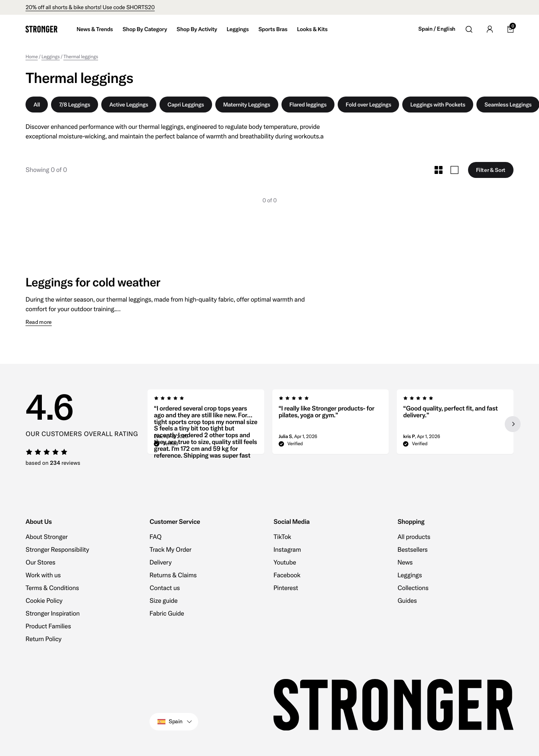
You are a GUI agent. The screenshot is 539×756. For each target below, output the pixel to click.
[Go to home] (41, 29)
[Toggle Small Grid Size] (439, 170)
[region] (330, 424)
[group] (206, 424)
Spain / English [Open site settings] (437, 29)
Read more (39, 322)
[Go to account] (490, 29)
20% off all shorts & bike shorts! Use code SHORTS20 (90, 7)
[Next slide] (513, 424)
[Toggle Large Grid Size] (454, 170)
